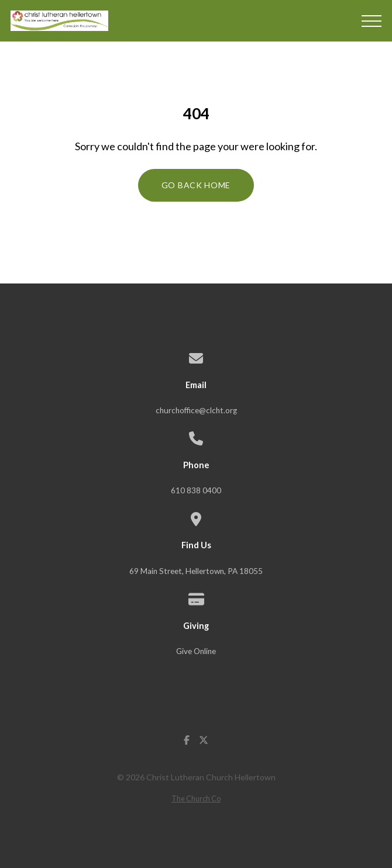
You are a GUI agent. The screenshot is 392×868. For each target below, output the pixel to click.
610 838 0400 (196, 490)
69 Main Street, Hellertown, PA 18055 (196, 571)
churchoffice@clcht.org (196, 410)
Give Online (196, 651)
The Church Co (196, 798)
